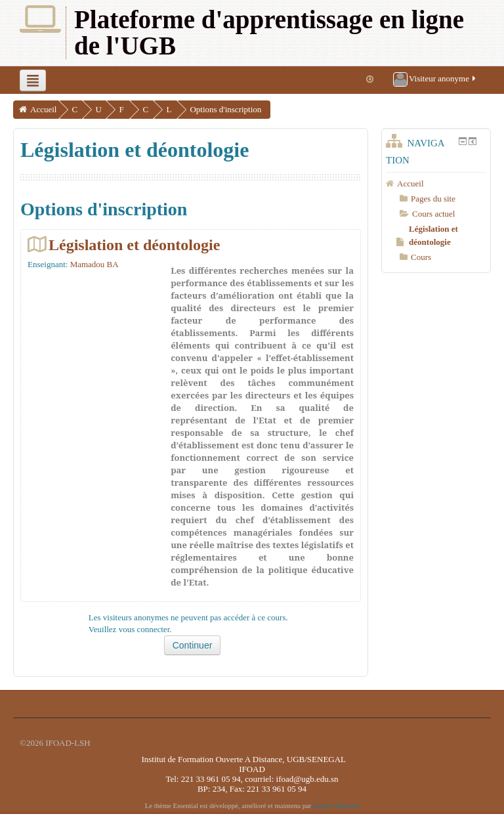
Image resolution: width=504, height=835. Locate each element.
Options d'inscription (242, 109)
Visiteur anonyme (435, 79)
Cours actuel (433, 214)
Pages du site (433, 199)
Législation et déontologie (134, 245)
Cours (421, 257)
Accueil (43, 109)
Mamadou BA (94, 264)
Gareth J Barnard (335, 806)
